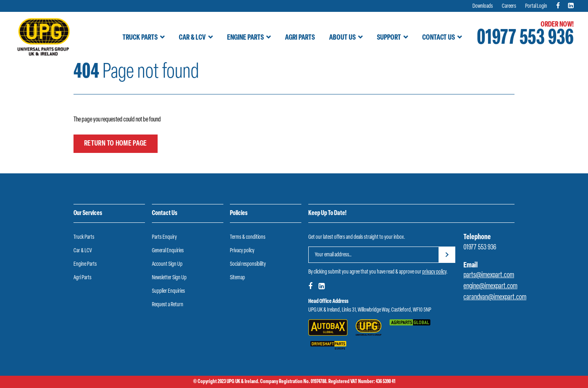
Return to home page (116, 144)
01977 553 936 (525, 39)
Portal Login (536, 6)
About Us (342, 38)
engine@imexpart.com (490, 286)
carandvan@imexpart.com (495, 297)
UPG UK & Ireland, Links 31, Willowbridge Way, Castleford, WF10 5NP (370, 310)
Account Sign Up (167, 264)
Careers (509, 6)
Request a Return (168, 305)
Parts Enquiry (164, 237)
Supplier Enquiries (168, 291)
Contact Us (439, 38)
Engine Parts (245, 38)
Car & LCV (192, 38)
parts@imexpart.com (489, 275)
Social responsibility (248, 264)
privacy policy (434, 272)
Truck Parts (140, 38)
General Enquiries (168, 251)
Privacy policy (242, 251)
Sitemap (237, 278)
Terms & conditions (248, 237)
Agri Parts (300, 38)
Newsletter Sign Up (169, 278)
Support (389, 38)
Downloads (483, 6)
